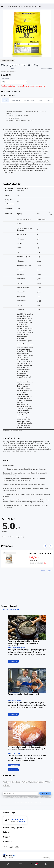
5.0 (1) (13, 69)
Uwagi (40, 100)
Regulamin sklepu (46, 858)
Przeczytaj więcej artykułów (10, 609)
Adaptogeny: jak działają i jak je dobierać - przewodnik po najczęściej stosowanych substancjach (24, 643)
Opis (5, 100)
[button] (33, 864)
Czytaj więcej (13, 661)
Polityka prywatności (9, 858)
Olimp (14, 71)
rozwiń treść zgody (10, 799)
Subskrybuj (45, 793)
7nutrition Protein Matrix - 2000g (40, 553)
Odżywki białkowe (6, 71)
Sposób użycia (29, 100)
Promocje (7, 546)
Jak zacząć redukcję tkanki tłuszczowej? (23, 694)
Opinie (48, 100)
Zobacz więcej (46, 571)
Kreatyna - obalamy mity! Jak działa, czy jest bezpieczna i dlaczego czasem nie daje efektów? (26, 748)
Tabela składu (16, 100)
